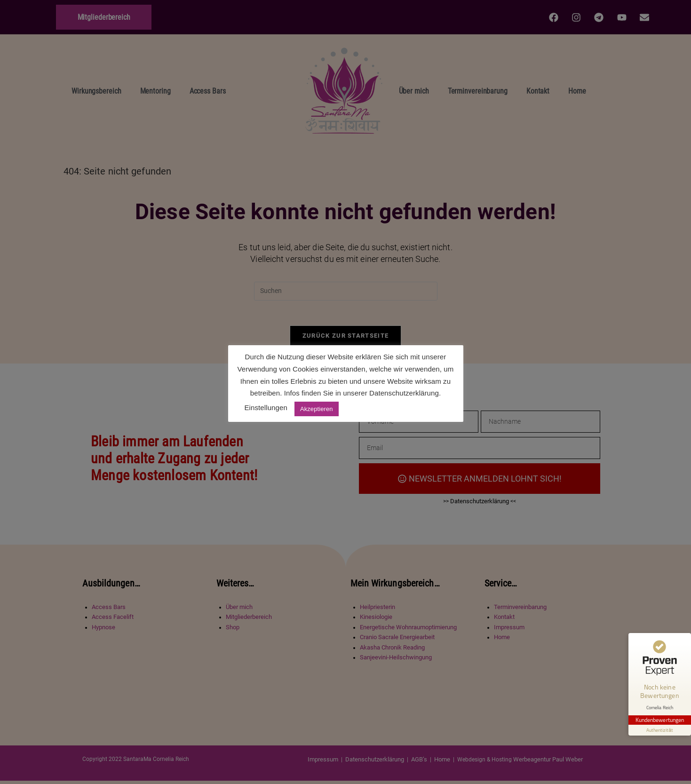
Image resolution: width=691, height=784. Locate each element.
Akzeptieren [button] (317, 409)
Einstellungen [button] (266, 408)
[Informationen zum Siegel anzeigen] (659, 722)
